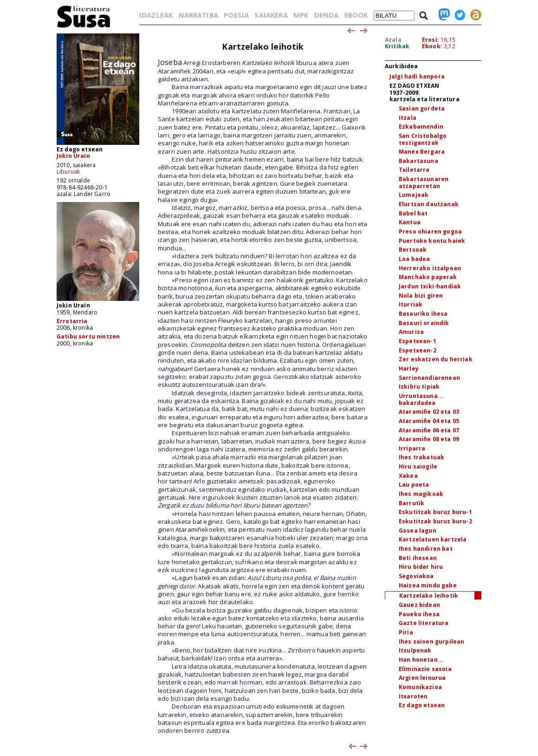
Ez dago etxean (422, 705)
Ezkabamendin (421, 127)
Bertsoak (413, 250)
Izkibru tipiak (419, 387)
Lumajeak (414, 195)
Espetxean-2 (418, 350)
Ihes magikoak (421, 494)
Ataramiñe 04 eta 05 (429, 421)
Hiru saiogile (418, 466)
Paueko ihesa (419, 614)
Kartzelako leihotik (429, 596)
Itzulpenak (415, 650)
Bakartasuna (418, 161)
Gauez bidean (419, 605)
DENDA (327, 15)
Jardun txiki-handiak (430, 286)
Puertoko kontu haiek (432, 241)
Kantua (410, 222)
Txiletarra (414, 170)
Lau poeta (414, 485)
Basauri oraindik (424, 323)
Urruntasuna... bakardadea (421, 399)
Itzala (408, 118)
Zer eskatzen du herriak (436, 359)
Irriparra (412, 448)
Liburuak (68, 172)
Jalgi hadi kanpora (417, 76)
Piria (406, 632)
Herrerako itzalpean (430, 268)
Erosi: (431, 40)
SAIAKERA (271, 15)
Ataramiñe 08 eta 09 (429, 439)
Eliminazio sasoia (425, 669)
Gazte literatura (424, 623)
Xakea (408, 476)
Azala (393, 40)
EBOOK (356, 15)
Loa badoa (414, 259)
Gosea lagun (418, 531)
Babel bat (413, 213)
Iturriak (411, 304)
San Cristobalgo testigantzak (423, 139)
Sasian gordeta (422, 108)
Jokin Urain (73, 156)
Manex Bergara (422, 152)
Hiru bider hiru (421, 567)
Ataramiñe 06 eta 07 (429, 430)
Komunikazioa (420, 687)
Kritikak (397, 46)
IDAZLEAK (156, 15)
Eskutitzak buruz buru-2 (435, 521)
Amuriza (411, 332)
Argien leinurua (422, 678)
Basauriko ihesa (423, 314)
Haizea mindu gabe (428, 585)
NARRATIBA (198, 15)
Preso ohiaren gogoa (430, 231)
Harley (409, 368)
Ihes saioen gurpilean (431, 642)
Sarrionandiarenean (429, 378)
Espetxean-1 (418, 341)
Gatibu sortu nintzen (88, 336)
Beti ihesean (418, 558)
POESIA (236, 15)
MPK (301, 15)
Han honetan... (421, 660)
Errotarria (72, 321)
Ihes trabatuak (421, 457)
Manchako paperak (428, 277)
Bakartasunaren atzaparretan (424, 182)
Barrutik (412, 503)
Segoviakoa (416, 576)
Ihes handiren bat (426, 549)
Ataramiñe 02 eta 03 (429, 412)
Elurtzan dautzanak (429, 204)
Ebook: (432, 46)
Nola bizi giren (421, 296)
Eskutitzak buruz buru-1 (435, 512)
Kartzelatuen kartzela (433, 539)
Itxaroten (413, 696)
